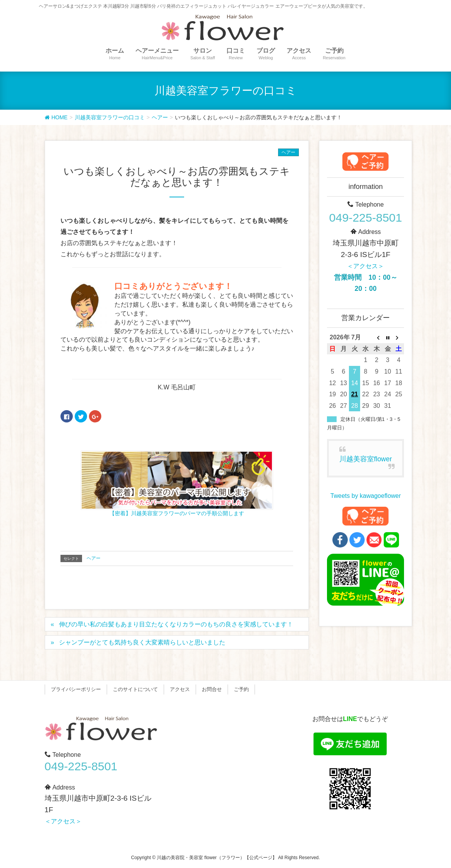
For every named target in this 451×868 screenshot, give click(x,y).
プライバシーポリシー (76, 689)
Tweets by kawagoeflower (366, 496)
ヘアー (288, 152)
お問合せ (212, 689)
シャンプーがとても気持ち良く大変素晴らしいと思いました (142, 642)
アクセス (180, 689)
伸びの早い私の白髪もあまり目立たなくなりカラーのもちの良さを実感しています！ (176, 624)
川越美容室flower (366, 459)
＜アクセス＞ (365, 266)
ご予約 (241, 689)
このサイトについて (135, 689)
